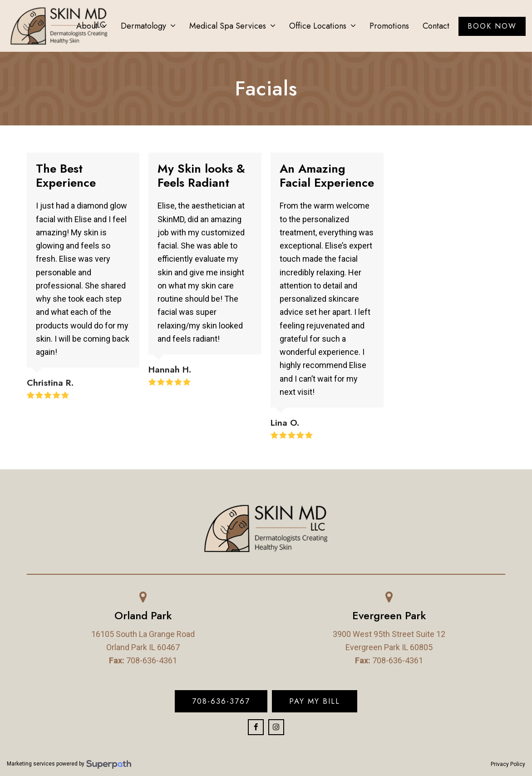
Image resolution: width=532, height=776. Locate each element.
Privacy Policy (508, 764)
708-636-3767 (221, 701)
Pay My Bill (315, 701)
